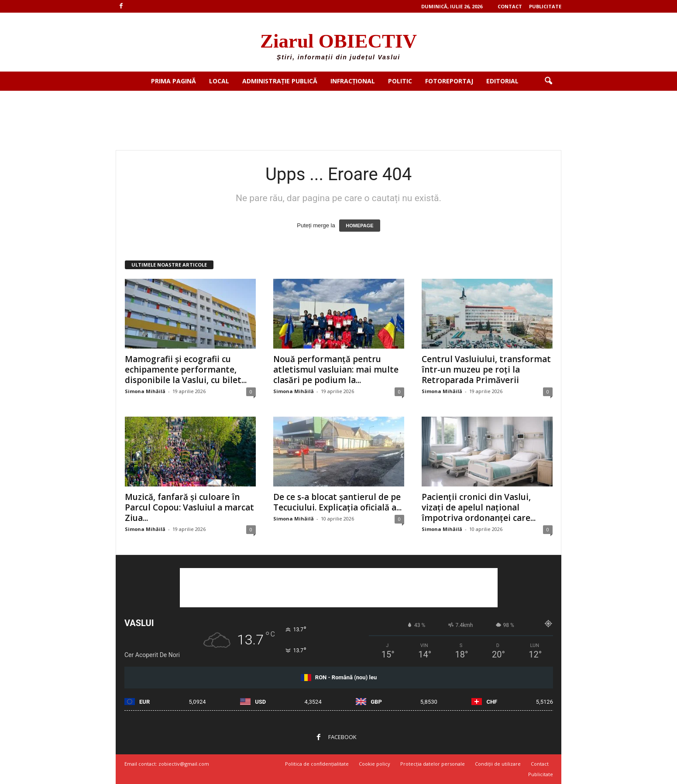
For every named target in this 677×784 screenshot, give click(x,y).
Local (219, 81)
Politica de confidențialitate (317, 764)
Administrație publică (280, 81)
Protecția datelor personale (433, 764)
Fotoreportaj (449, 81)
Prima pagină (174, 81)
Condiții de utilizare (498, 764)
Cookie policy (375, 764)
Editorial (502, 81)
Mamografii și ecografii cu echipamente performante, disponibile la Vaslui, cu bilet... (186, 370)
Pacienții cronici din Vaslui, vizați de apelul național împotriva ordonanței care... (479, 507)
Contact (510, 6)
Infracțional (353, 81)
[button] (548, 81)
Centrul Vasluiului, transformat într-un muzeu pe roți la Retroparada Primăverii (486, 370)
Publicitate (545, 6)
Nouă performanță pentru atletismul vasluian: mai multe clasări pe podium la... (336, 370)
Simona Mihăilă (145, 391)
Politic (400, 81)
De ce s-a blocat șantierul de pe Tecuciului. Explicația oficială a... (337, 502)
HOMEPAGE (359, 226)
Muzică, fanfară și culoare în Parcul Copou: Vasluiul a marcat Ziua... (189, 507)
